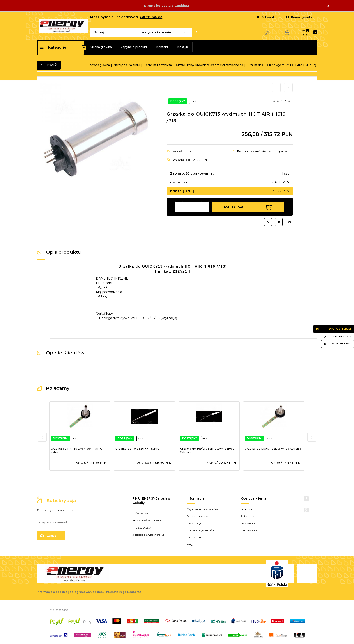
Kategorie (53, 47)
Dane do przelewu (198, 516)
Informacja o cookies (52, 592)
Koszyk (183, 47)
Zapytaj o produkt (134, 47)
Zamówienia (249, 530)
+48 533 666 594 (151, 17)
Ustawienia (248, 523)
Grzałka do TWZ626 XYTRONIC (137, 449)
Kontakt (162, 47)
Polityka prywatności (200, 530)
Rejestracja (248, 516)
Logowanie (248, 509)
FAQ (190, 544)
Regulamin (194, 537)
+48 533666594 (142, 528)
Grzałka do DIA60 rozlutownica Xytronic (273, 449)
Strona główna (101, 47)
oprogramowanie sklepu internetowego (98, 592)
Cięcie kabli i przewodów (202, 509)
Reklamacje (194, 523)
